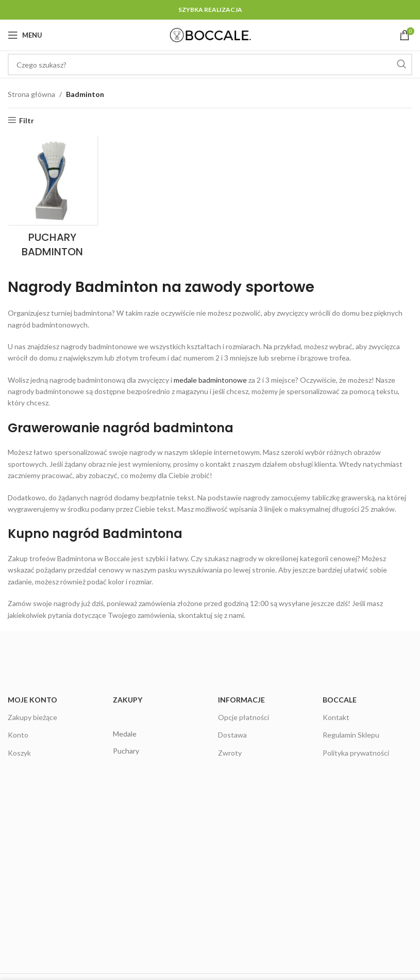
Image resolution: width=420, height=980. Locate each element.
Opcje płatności (243, 717)
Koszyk (19, 753)
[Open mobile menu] (25, 35)
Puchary (126, 751)
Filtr (27, 120)
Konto (18, 735)
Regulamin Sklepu (351, 735)
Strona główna (31, 94)
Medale (125, 734)
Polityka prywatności (356, 753)
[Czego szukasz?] (210, 64)
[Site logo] (210, 34)
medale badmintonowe (210, 380)
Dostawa (232, 735)
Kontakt (336, 717)
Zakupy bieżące (32, 717)
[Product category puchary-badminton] (53, 200)
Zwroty (230, 753)
